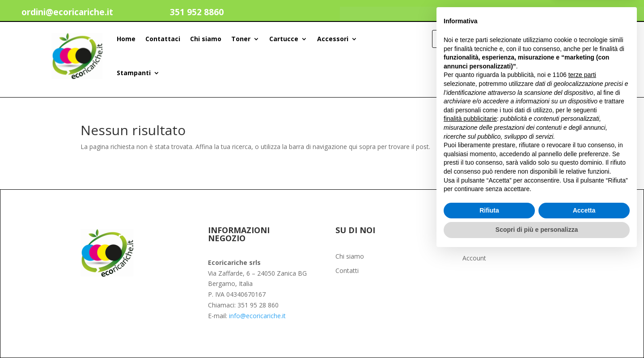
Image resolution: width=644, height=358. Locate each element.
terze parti (582, 179)
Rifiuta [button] (489, 314)
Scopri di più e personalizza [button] (537, 333)
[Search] (581, 39)
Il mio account (549, 15)
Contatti (347, 271)
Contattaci (163, 39)
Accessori (333, 39)
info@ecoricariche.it (257, 316)
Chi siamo (206, 39)
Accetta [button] (584, 314)
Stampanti (134, 73)
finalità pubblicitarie (470, 222)
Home (126, 39)
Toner (241, 39)
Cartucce (284, 39)
